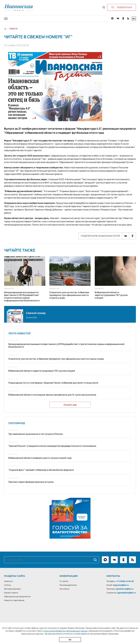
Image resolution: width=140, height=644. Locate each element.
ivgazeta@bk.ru (121, 585)
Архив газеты (11, 593)
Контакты (64, 589)
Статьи (8, 585)
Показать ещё (70, 405)
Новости (13, 29)
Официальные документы (17, 596)
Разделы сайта (15, 576)
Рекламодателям (68, 585)
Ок (70, 640)
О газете (64, 581)
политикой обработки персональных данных (66, 631)
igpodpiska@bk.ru (127, 593)
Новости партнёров (14, 600)
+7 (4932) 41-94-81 (125, 581)
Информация (69, 576)
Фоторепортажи (12, 589)
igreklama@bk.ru (125, 589)
